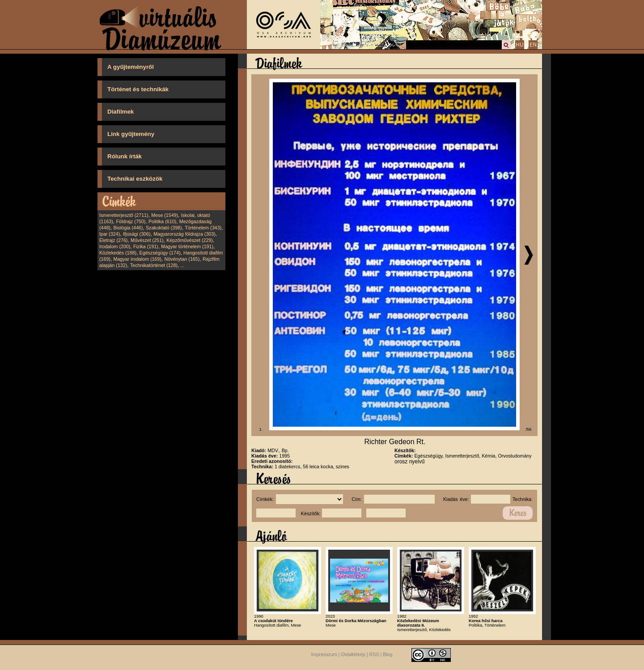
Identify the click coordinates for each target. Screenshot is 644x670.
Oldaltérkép (353, 655)
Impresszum (324, 655)
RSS (374, 655)
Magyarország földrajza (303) (184, 234)
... (183, 265)
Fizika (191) (146, 246)
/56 (529, 429)
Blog (388, 655)
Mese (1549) (165, 215)
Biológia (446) (128, 228)
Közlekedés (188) (118, 253)
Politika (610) (162, 221)
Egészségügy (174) (160, 253)
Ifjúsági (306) (137, 234)
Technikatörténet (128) (154, 265)
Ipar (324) (110, 234)
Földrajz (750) (131, 221)
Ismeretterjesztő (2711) (124, 215)
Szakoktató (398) (164, 228)
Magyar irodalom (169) (138, 259)
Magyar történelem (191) (187, 246)
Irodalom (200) (115, 246)
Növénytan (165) (182, 259)
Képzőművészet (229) (190, 240)
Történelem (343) (203, 228)
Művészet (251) (147, 240)
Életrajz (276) (113, 240)
